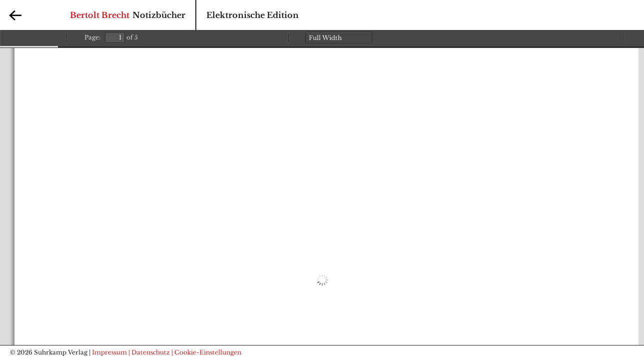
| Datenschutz (149, 352)
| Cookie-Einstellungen (206, 352)
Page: (92, 37)
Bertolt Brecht (100, 15)
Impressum (109, 352)
